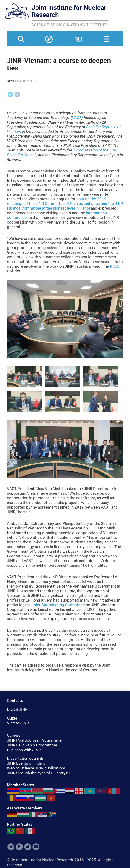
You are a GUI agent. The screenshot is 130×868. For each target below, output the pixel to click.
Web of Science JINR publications (36, 768)
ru (78, 37)
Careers (14, 735)
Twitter (28, 847)
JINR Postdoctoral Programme (34, 740)
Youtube (36, 847)
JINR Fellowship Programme (32, 745)
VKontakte (19, 847)
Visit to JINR (18, 723)
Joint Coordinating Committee (58, 605)
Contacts (15, 700)
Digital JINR (17, 709)
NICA (114, 266)
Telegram (11, 847)
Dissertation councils (25, 758)
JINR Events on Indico (26, 763)
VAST (77, 118)
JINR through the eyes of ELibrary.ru (38, 773)
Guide (12, 718)
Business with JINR (24, 750)
